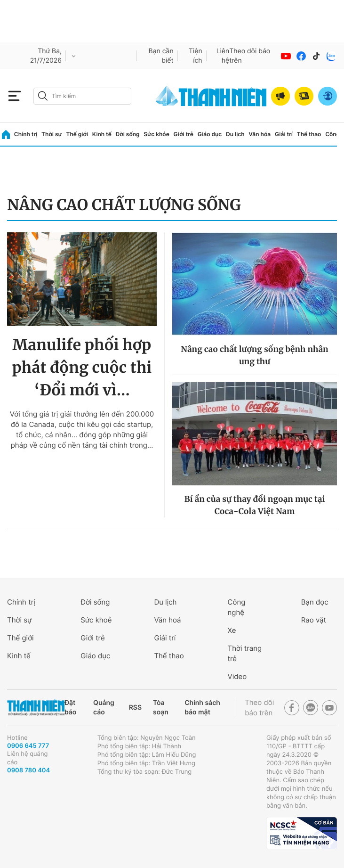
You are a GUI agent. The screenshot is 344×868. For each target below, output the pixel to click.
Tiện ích (196, 56)
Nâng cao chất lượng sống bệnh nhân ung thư (254, 355)
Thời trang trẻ (245, 653)
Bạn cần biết (161, 56)
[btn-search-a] (43, 96)
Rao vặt (314, 620)
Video (237, 676)
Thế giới (77, 134)
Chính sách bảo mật (202, 708)
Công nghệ (237, 607)
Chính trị (26, 134)
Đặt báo (70, 708)
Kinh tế (102, 134)
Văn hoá (167, 620)
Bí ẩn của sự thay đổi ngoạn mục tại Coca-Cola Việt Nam (255, 505)
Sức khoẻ (96, 620)
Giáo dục (210, 134)
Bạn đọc (315, 602)
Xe (232, 630)
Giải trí (284, 134)
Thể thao (309, 134)
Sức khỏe (156, 134)
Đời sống (128, 134)
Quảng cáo (104, 708)
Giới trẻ (184, 134)
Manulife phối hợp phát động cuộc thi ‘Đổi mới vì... (82, 368)
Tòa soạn (161, 708)
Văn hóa (260, 134)
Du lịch (235, 134)
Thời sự (52, 134)
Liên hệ (223, 56)
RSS (135, 708)
